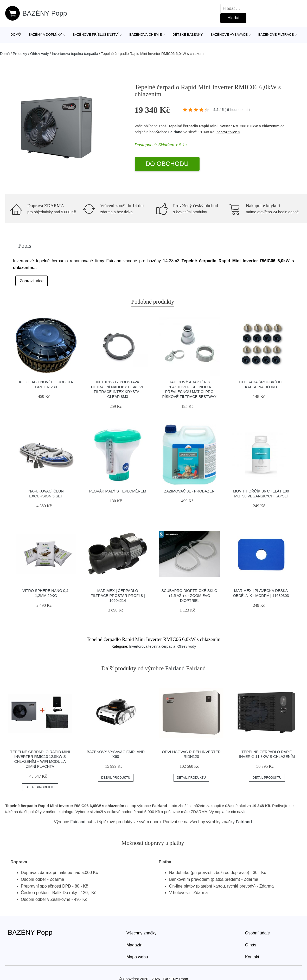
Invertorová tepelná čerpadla (75, 54)
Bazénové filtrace (276, 35)
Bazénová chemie (146, 35)
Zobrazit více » (228, 132)
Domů (16, 35)
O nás (251, 945)
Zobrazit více (32, 281)
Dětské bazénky (188, 35)
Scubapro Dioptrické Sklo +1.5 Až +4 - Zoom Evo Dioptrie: (189, 595)
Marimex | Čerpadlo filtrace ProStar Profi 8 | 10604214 (118, 595)
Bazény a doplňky (45, 35)
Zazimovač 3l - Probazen (189, 491)
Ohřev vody (40, 54)
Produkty (20, 54)
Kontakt (252, 957)
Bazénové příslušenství (96, 35)
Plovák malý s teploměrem (118, 491)
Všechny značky (142, 933)
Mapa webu (137, 957)
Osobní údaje (257, 933)
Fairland (175, 132)
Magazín (134, 945)
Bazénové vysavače (229, 35)
